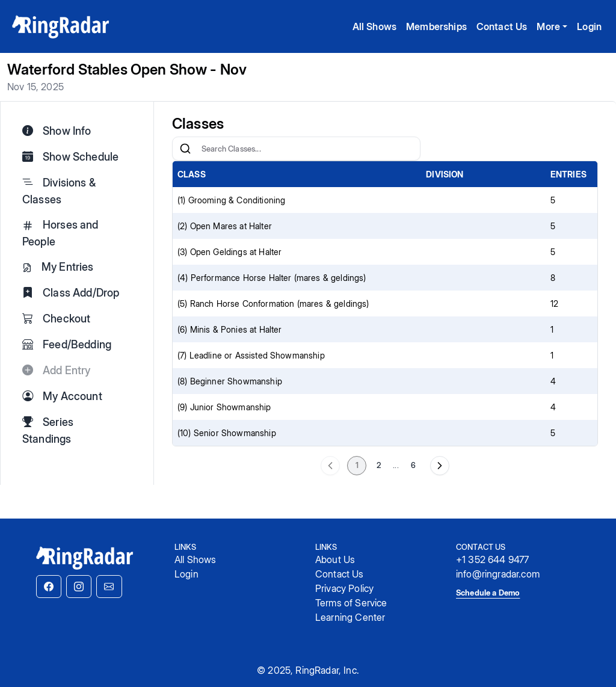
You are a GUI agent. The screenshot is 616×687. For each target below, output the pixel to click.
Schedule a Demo (488, 593)
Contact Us (502, 26)
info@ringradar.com (498, 574)
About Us (335, 559)
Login (589, 26)
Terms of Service (351, 603)
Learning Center (350, 617)
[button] (49, 587)
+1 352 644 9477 (492, 559)
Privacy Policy (344, 588)
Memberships (436, 26)
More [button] (548, 26)
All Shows (374, 26)
